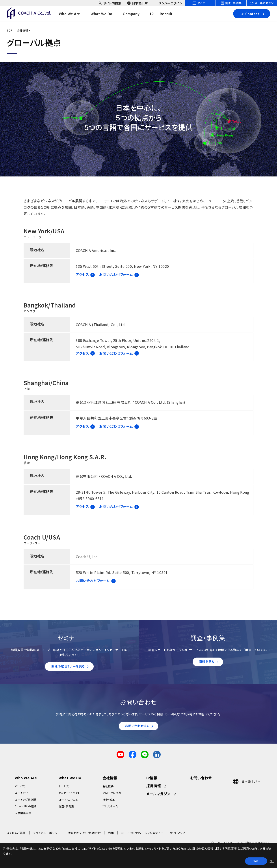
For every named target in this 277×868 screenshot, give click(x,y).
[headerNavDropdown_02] (106, 14)
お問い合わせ (201, 780)
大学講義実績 (23, 815)
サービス (64, 788)
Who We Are (26, 780)
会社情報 (22, 30)
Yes (256, 861)
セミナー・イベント (69, 795)
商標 (111, 835)
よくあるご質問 (16, 835)
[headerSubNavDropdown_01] (110, 3)
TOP (10, 30)
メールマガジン (158, 796)
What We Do (70, 780)
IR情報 (152, 780)
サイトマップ (177, 835)
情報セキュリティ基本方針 (84, 835)
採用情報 (154, 788)
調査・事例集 (66, 808)
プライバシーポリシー (47, 835)
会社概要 (108, 788)
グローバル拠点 (112, 795)
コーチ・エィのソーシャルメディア (142, 835)
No (272, 861)
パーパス (20, 788)
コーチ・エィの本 (68, 802)
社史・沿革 (109, 802)
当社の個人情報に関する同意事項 (215, 848)
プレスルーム (110, 808)
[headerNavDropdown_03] (136, 14)
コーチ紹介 (21, 795)
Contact (250, 14)
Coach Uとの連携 (26, 808)
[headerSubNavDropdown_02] (138, 3)
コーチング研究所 (25, 802)
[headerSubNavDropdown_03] (168, 3)
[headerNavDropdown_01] (74, 14)
